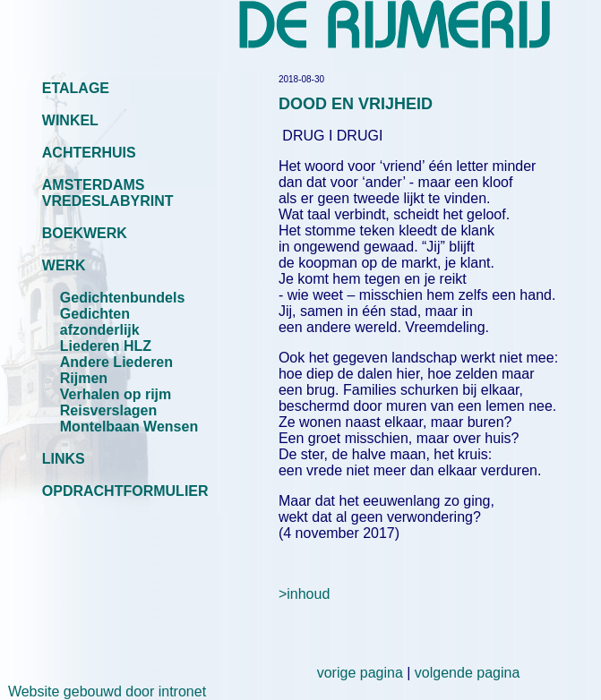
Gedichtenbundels (123, 298)
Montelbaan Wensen (129, 427)
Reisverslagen (109, 410)
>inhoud (304, 594)
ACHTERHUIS (89, 153)
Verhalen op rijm (116, 394)
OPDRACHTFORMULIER (125, 491)
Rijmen (84, 378)
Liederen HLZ (106, 346)
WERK (64, 265)
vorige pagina (360, 673)
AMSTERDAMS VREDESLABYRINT (108, 193)
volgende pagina (467, 673)
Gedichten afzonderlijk (100, 322)
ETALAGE (76, 88)
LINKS (64, 459)
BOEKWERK (85, 233)
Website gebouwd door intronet (103, 691)
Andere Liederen (116, 362)
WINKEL (70, 120)
